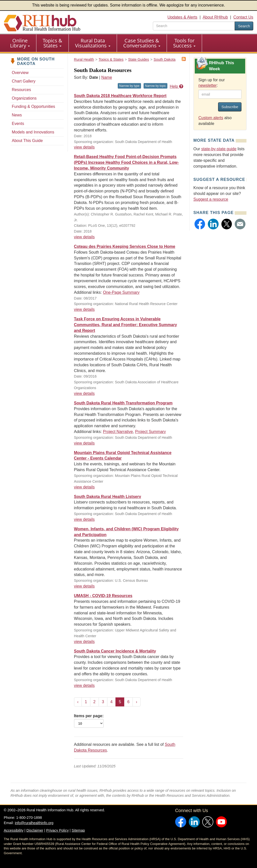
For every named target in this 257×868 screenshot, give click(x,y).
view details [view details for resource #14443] (84, 642)
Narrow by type (129, 86)
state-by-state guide (219, 149)
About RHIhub (215, 17)
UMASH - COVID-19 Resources (103, 596)
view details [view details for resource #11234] (84, 393)
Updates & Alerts (182, 17)
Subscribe (230, 107)
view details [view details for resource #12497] (84, 237)
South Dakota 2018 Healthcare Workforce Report (120, 96)
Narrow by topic (155, 86)
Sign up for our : (212, 83)
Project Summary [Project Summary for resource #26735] (150, 432)
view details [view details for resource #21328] (84, 519)
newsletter (208, 85)
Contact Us (243, 17)
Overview (20, 73)
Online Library (20, 43)
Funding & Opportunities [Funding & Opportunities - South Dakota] (34, 106)
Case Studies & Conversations (142, 43)
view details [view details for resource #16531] (84, 147)
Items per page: (89, 721)
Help (176, 86)
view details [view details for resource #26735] (84, 443)
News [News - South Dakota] (17, 115)
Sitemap (78, 830)
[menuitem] (20, 43)
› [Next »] (136, 702)
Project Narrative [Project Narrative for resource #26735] (118, 432)
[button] (200, 224)
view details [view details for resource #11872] (84, 685)
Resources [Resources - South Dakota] (21, 90)
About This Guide (27, 141)
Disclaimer (35, 830)
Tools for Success (184, 43)
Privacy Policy (57, 830)
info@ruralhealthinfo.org (34, 823)
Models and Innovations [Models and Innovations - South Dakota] (33, 132)
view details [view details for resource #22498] (84, 487)
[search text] (194, 26)
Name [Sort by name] (107, 77)
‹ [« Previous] (78, 702)
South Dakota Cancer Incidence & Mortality (115, 651)
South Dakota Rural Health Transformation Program (123, 403)
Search (244, 26)
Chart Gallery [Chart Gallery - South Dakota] (24, 81)
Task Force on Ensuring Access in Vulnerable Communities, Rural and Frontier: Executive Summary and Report (126, 325)
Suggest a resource (211, 199)
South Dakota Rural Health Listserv (108, 497)
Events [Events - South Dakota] (18, 124)
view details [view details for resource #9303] (84, 309)
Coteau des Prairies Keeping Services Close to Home (125, 246)
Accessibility (14, 830)
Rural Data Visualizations (93, 43)
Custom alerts (211, 118)
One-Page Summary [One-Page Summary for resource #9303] (121, 292)
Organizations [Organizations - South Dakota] (24, 98)
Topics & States (52, 43)
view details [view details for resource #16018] (84, 586)
